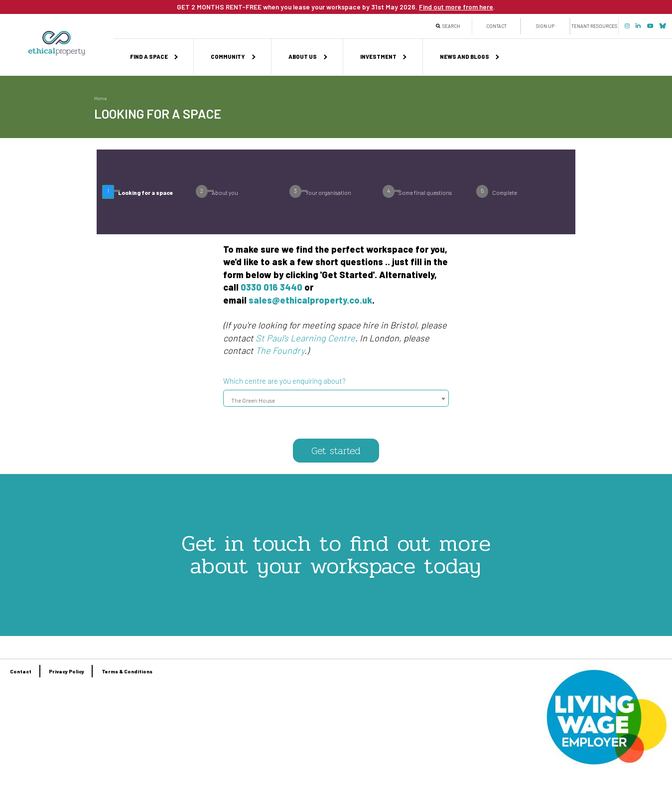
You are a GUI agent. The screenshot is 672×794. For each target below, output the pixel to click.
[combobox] (336, 398)
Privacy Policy (67, 671)
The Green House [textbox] (253, 400)
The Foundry (280, 350)
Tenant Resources (594, 26)
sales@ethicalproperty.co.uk (310, 300)
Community (228, 57)
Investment (378, 57)
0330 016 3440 (271, 287)
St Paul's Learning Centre (305, 338)
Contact (496, 26)
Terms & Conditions (127, 671)
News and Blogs (465, 57)
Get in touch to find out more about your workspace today (336, 555)
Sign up (545, 26)
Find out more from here (456, 7)
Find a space (149, 57)
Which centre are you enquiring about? (284, 381)
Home (100, 98)
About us (303, 57)
